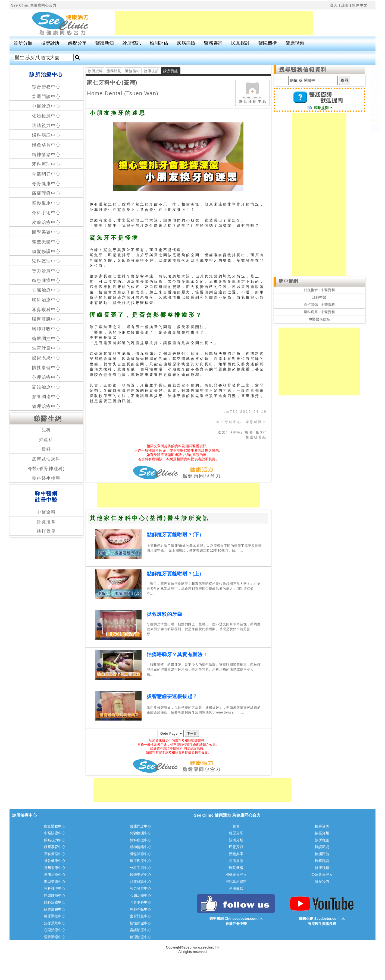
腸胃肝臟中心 (46, 319)
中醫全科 (46, 512)
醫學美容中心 (46, 232)
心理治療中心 (46, 377)
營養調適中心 (46, 397)
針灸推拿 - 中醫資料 (320, 290)
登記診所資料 (236, 882)
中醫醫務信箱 (319, 319)
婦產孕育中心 (46, 145)
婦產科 (46, 440)
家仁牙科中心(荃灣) (112, 83)
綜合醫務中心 (46, 87)
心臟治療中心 (46, 290)
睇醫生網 (48, 419)
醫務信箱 (133, 71)
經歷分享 (77, 43)
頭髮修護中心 (46, 251)
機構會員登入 (236, 875)
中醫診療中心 (46, 106)
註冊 (345, 5)
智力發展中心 (46, 271)
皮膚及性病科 (46, 459)
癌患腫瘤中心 (46, 280)
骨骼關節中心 (46, 174)
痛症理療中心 (46, 193)
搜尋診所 (50, 43)
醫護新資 (322, 847)
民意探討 (240, 43)
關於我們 (322, 882)
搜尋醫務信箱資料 (303, 69)
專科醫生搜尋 (46, 478)
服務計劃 (114, 71)
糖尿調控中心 (46, 339)
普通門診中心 (46, 96)
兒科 (46, 430)
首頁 (236, 826)
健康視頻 (295, 43)
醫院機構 (268, 43)
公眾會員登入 (322, 875)
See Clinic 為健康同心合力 (34, 5)
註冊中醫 (319, 297)
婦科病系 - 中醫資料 (320, 312)
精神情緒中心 (46, 155)
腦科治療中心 (46, 300)
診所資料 (95, 71)
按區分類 (322, 833)
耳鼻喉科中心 (46, 310)
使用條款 (236, 888)
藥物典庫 (236, 854)
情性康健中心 (46, 368)
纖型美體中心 (46, 242)
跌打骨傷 (46, 531)
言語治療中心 (46, 387)
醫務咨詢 (213, 43)
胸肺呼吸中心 (46, 329)
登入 (334, 5)
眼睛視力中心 (46, 126)
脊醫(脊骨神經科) (46, 469)
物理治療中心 (46, 406)
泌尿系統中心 (46, 358)
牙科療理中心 (46, 164)
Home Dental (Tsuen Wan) (123, 93)
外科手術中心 (46, 213)
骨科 (46, 449)
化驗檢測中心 (46, 116)
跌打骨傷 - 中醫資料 (320, 305)
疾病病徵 (186, 43)
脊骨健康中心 (46, 184)
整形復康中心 (46, 203)
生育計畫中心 (46, 348)
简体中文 (360, 5)
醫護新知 (105, 43)
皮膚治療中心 (46, 222)
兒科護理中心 (46, 261)
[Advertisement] (214, 23)
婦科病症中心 (46, 135)
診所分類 (23, 43)
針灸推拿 (46, 522)
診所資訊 (132, 43)
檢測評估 (159, 43)
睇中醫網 (289, 281)
